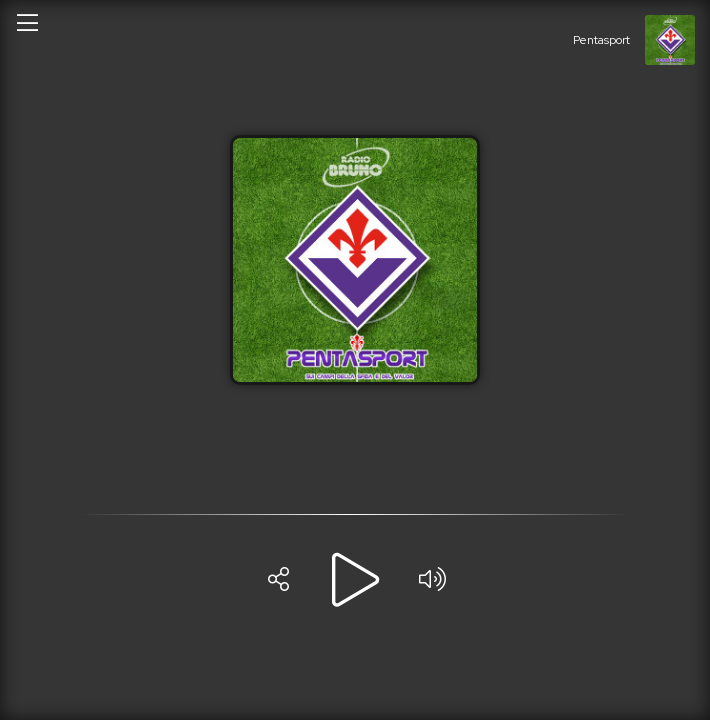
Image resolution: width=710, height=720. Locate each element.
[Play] (355, 580)
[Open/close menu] (27, 22)
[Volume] (432, 580)
